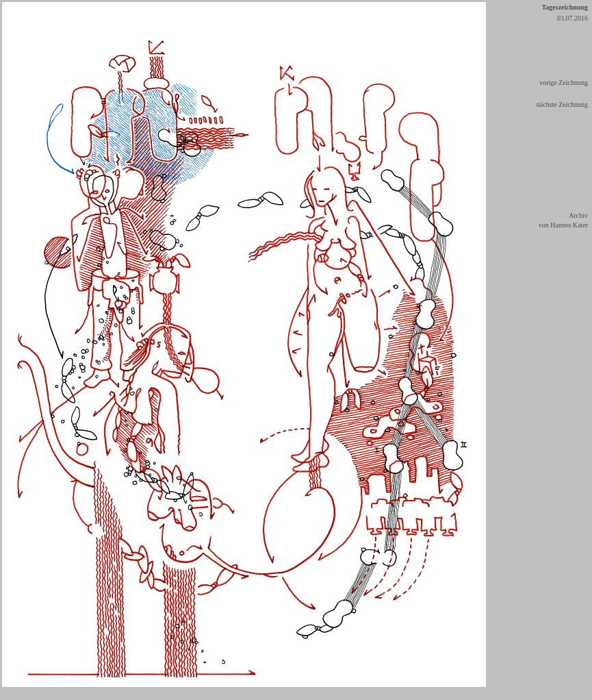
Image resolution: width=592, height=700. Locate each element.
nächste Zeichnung (562, 104)
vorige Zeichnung (564, 83)
